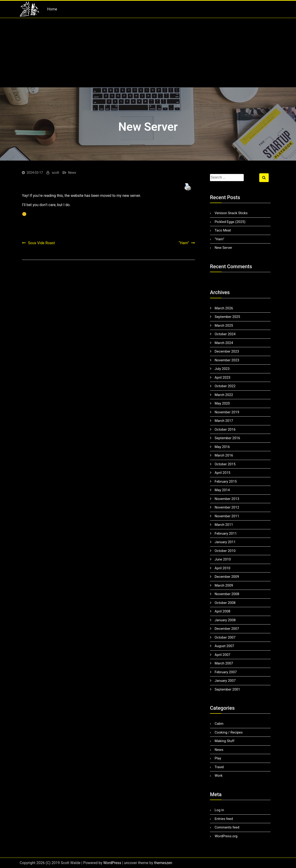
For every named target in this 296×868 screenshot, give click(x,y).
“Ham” (184, 243)
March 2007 (224, 663)
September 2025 (227, 317)
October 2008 (225, 603)
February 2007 (226, 672)
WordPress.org (226, 836)
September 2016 (227, 438)
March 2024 (224, 343)
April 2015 (222, 473)
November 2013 (227, 499)
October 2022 (225, 386)
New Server (223, 248)
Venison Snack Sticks (231, 213)
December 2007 (227, 629)
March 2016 (224, 455)
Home (52, 9)
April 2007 (222, 655)
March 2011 (224, 525)
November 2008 (227, 594)
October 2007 (225, 637)
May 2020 (222, 403)
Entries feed (224, 819)
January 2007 (225, 681)
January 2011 (225, 542)
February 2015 (226, 481)
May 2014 (222, 490)
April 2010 (222, 568)
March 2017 (224, 421)
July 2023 (222, 369)
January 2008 (225, 620)
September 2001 (227, 689)
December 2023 (227, 351)
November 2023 (227, 360)
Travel (219, 767)
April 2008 (222, 611)
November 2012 (227, 507)
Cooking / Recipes (229, 732)
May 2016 (222, 447)
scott (55, 173)
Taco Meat (223, 230)
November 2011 (227, 516)
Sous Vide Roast (41, 243)
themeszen (163, 863)
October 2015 (225, 464)
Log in (219, 810)
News (72, 173)
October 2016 (225, 429)
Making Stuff (224, 741)
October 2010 (225, 551)
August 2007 (224, 646)
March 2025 (224, 326)
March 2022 (224, 395)
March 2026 (224, 308)
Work (219, 776)
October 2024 (225, 334)
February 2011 (226, 533)
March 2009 (224, 585)
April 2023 (222, 378)
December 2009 (227, 577)
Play (218, 758)
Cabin (219, 724)
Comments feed (227, 827)
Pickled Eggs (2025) (230, 222)
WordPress (112, 863)
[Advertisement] (148, 53)
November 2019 (227, 412)
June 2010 (223, 559)
